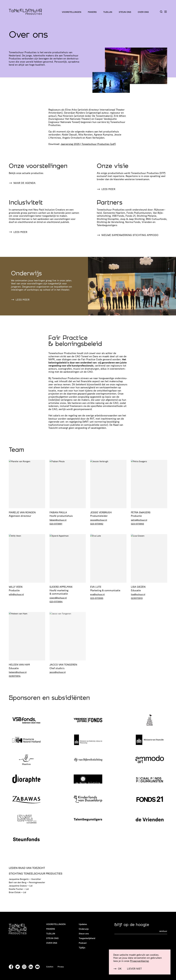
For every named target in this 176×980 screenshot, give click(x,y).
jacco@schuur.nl (58, 672)
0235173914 (15, 676)
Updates (83, 924)
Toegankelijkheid (87, 938)
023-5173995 (97, 598)
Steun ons (125, 12)
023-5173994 (56, 602)
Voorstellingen (72, 12)
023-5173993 (137, 524)
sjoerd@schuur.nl (58, 598)
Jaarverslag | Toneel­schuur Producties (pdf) (88, 144)
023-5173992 (97, 524)
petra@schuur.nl (139, 520)
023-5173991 (56, 524)
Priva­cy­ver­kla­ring (139, 961)
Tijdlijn (108, 12)
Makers (92, 12)
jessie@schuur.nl (99, 520)
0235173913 (137, 598)
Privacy (61, 967)
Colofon (50, 967)
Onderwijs (84, 929)
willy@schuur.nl (16, 594)
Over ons (143, 12)
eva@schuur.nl (97, 594)
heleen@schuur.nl (18, 672)
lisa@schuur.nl (138, 594)
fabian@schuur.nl (58, 520)
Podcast (83, 943)
